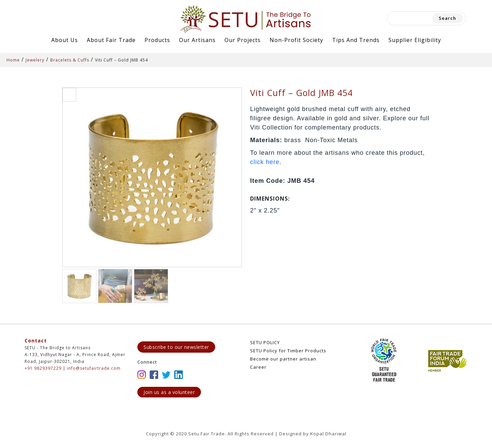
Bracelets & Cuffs (70, 60)
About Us (65, 40)
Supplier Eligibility (415, 40)
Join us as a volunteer (169, 392)
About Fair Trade (111, 40)
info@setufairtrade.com (94, 368)
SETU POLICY (265, 342)
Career (258, 367)
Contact (36, 341)
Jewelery (35, 60)
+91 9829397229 (43, 368)
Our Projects (243, 40)
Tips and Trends (356, 40)
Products (157, 40)
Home (13, 60)
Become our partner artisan (283, 359)
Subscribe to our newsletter (176, 347)
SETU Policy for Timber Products (288, 351)
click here (265, 162)
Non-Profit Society (296, 40)
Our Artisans (197, 40)
